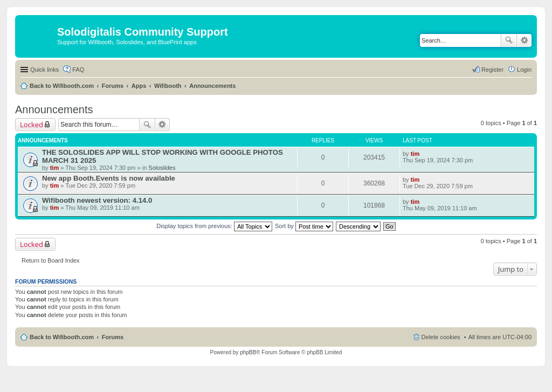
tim (55, 168)
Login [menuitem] (524, 70)
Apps (139, 86)
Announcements (212, 86)
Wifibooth (168, 86)
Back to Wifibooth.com (62, 86)
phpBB (248, 352)
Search (509, 40)
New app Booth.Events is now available (109, 178)
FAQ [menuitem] (78, 70)
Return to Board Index (51, 260)
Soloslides (162, 168)
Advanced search (524, 40)
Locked (32, 125)
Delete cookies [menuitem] (441, 337)
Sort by (304, 226)
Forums (113, 86)
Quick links (44, 70)
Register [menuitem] (492, 70)
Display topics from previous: (214, 226)
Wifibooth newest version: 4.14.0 (97, 200)
